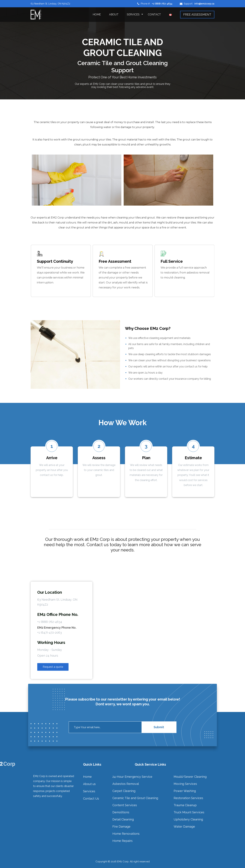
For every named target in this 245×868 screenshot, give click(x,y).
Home (97, 14)
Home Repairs (122, 841)
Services (133, 14)
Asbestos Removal (126, 784)
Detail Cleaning (123, 819)
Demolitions (121, 812)
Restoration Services (188, 798)
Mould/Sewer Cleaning (190, 777)
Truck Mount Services (189, 812)
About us (89, 784)
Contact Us (91, 799)
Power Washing (185, 791)
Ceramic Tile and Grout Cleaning (135, 798)
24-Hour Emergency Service (132, 777)
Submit (159, 727)
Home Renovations (126, 834)
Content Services (125, 805)
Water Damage (184, 827)
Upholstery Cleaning (188, 819)
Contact (154, 14)
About (114, 14)
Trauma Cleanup (185, 805)
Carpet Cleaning (124, 791)
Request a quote (53, 667)
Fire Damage (121, 827)
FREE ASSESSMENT (197, 14)
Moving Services (185, 784)
